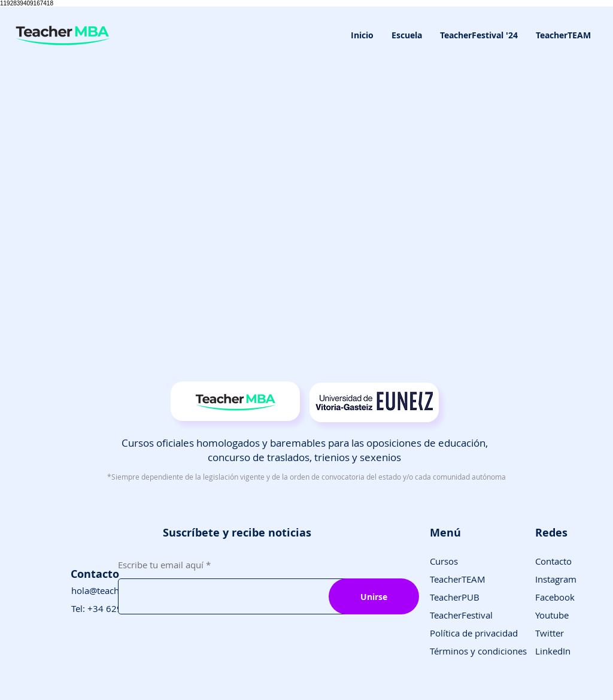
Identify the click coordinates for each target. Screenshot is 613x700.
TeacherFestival (461, 615)
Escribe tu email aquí (161, 565)
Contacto (553, 561)
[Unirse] (374, 596)
